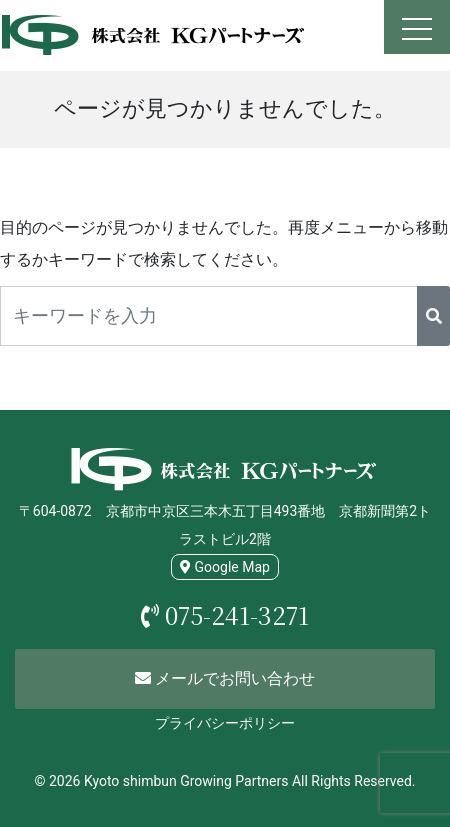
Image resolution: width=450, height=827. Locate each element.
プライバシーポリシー (225, 723)
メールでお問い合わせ (225, 678)
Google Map (225, 567)
